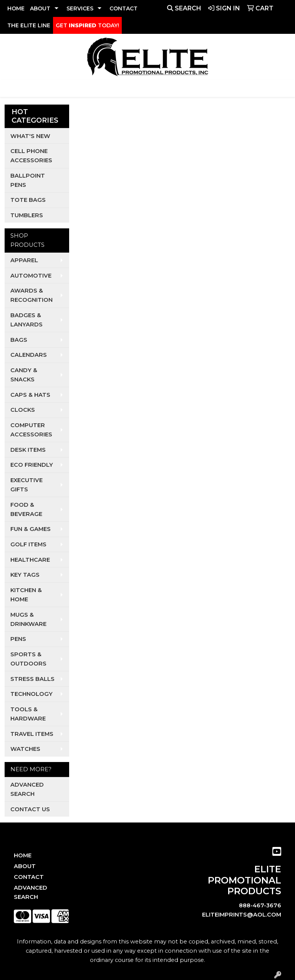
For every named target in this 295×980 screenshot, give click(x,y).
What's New (30, 136)
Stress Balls (32, 679)
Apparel (24, 260)
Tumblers (27, 215)
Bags (19, 340)
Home (23, 855)
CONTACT (123, 8)
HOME (16, 8)
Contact (29, 877)
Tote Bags (28, 200)
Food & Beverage (26, 509)
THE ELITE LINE (29, 25)
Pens (18, 639)
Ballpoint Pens (28, 180)
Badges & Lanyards (27, 320)
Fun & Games (31, 529)
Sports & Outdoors (28, 659)
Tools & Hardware (28, 714)
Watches (25, 749)
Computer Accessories (31, 430)
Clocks (23, 410)
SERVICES (80, 8)
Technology (31, 694)
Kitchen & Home (26, 595)
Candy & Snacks (24, 375)
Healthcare (30, 560)
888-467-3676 (260, 905)
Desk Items (28, 450)
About (25, 866)
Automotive (31, 276)
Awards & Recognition (31, 295)
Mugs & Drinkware (28, 619)
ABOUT (40, 8)
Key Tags (25, 575)
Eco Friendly (32, 465)
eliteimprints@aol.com (242, 915)
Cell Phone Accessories (31, 156)
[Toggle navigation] (12, 88)
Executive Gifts (27, 485)
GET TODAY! (87, 25)
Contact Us (30, 809)
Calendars (29, 355)
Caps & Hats (30, 395)
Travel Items (32, 734)
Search (184, 8)
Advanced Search (27, 789)
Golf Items (28, 544)
